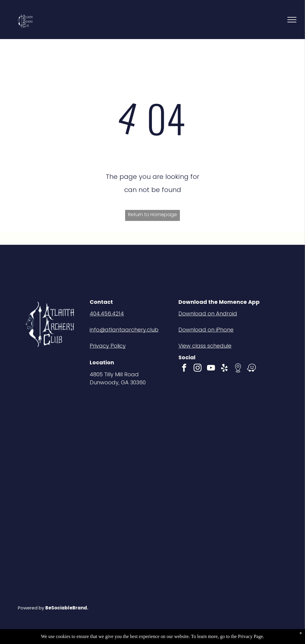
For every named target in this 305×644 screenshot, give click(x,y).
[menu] (292, 20)
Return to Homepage (152, 215)
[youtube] (211, 369)
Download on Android (208, 314)
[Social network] (238, 369)
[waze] (251, 369)
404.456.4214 (107, 314)
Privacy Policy (108, 346)
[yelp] (225, 369)
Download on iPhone (206, 330)
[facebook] (184, 369)
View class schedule (205, 346)
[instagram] (198, 369)
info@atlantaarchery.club (124, 330)
